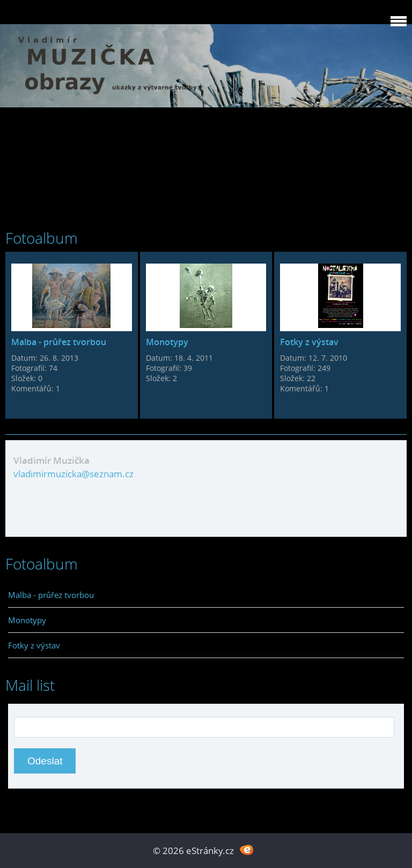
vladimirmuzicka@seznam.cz (73, 474)
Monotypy (167, 342)
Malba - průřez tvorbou (59, 342)
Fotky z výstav (309, 342)
